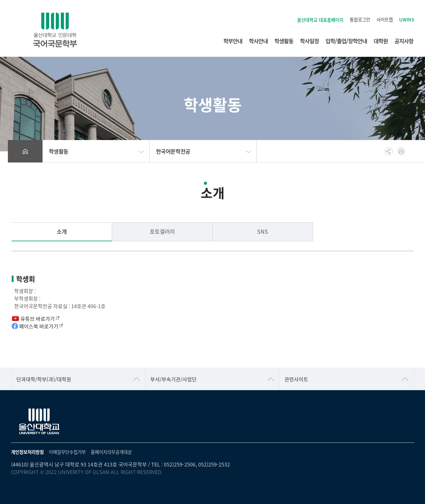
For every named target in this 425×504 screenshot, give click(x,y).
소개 (62, 231)
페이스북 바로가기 (37, 326)
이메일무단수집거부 (67, 452)
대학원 (381, 41)
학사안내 (258, 41)
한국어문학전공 (173, 151)
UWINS (407, 19)
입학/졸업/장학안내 (346, 41)
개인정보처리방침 (27, 452)
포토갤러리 (162, 231)
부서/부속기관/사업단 (173, 379)
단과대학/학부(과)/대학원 (44, 379)
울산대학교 (320, 20)
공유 (389, 151)
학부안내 (233, 41)
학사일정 (309, 41)
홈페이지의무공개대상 (111, 452)
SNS (263, 231)
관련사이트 (296, 379)
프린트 (401, 151)
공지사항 (404, 41)
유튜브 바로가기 (35, 319)
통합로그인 (360, 19)
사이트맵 (385, 19)
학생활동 (284, 41)
